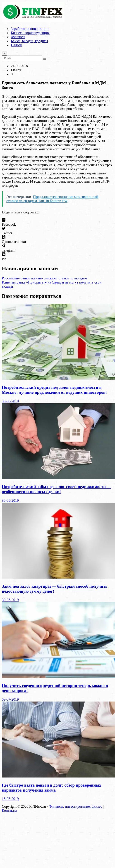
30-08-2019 (10, 401)
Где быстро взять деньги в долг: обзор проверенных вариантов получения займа (52, 788)
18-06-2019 (10, 799)
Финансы (18, 37)
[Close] (5, 53)
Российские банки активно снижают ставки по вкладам (44, 278)
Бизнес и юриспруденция (30, 33)
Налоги (17, 45)
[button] (57, 222)
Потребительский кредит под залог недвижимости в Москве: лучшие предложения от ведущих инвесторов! (54, 390)
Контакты (9, 811)
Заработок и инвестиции (30, 29)
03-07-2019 (10, 699)
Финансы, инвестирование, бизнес (75, 806)
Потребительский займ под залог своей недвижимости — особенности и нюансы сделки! (56, 489)
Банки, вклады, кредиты (29, 41)
